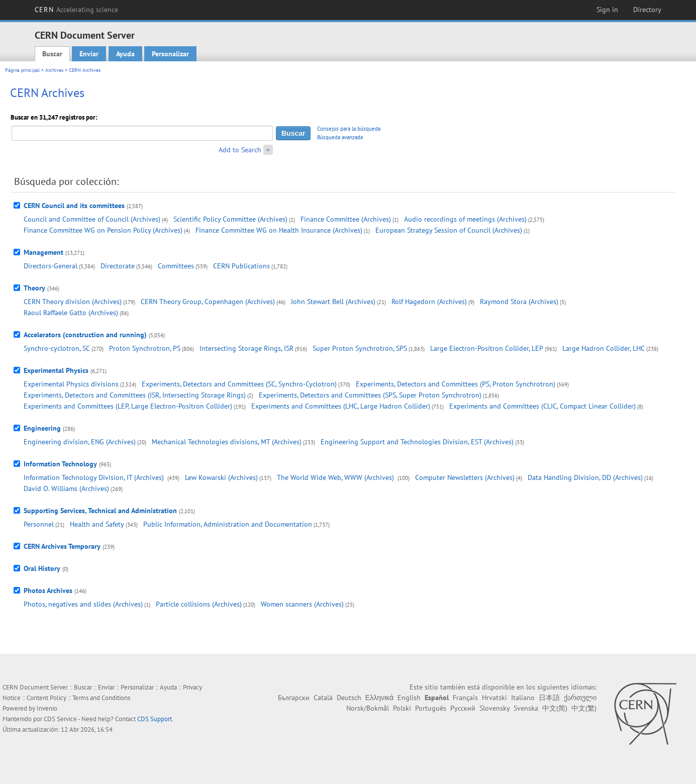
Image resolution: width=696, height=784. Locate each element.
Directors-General (51, 266)
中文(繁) (584, 708)
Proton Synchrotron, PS (145, 348)
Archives (54, 70)
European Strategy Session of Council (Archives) (449, 230)
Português (431, 708)
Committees (176, 266)
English (409, 698)
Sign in (607, 10)
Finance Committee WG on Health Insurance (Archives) (279, 230)
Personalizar (170, 54)
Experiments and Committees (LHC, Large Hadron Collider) (341, 406)
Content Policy (46, 698)
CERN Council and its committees (74, 206)
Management (43, 252)
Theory (34, 288)
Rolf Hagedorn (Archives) (429, 302)
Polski (402, 708)
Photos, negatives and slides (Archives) (83, 604)
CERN (76, 10)
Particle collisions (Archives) (199, 604)
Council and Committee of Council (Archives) (92, 219)
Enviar (89, 54)
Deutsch (349, 698)
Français (465, 698)
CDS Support (155, 719)
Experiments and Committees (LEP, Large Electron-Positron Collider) (128, 406)
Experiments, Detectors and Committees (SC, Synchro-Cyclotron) (239, 384)
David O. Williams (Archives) (66, 488)
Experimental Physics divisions (71, 384)
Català (323, 698)
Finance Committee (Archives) (346, 219)
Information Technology (60, 464)
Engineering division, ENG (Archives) (80, 442)
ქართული (580, 698)
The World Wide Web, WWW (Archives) (336, 477)
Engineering (42, 428)
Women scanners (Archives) (302, 604)
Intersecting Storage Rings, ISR (246, 348)
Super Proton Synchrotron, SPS (360, 348)
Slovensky (494, 708)
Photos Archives (48, 591)
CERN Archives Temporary (62, 546)
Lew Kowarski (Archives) (221, 477)
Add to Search (240, 150)
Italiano (523, 698)
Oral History (42, 568)
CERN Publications (241, 266)
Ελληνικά (379, 698)
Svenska (526, 708)
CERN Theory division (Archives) (73, 302)
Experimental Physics (56, 370)
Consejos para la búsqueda (349, 129)
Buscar (52, 54)
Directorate (118, 266)
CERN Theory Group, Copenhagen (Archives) (208, 302)
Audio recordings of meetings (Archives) (465, 219)
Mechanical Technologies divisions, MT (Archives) (227, 442)
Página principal (22, 70)
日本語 (549, 698)
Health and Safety (97, 524)
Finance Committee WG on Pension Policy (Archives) (103, 230)
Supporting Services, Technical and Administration (100, 511)
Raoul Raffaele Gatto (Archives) (71, 313)
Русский (463, 708)
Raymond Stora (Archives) (519, 302)
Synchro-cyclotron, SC (57, 348)
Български (294, 698)
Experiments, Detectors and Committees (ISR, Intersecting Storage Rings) (135, 395)
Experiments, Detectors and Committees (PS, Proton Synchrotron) (456, 384)
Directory (647, 10)
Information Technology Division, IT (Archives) (95, 477)
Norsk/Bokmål (368, 708)
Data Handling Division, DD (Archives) (585, 477)
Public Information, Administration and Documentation (228, 524)
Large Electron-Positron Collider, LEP (487, 348)
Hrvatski (494, 698)
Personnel (39, 524)
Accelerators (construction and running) (85, 335)
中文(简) (555, 708)
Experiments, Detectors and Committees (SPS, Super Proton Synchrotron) (370, 395)
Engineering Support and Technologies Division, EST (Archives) (417, 442)
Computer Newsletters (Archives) (465, 477)
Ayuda (125, 54)
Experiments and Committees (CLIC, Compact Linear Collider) (542, 406)
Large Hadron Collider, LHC (604, 348)
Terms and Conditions (101, 698)
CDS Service (60, 719)
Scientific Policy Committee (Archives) (230, 219)
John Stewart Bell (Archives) (333, 302)
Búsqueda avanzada (340, 137)
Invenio (47, 708)
